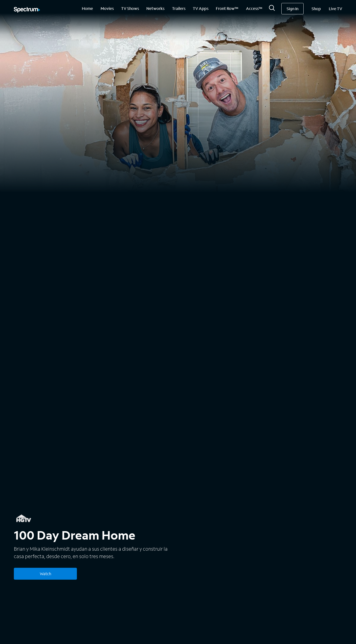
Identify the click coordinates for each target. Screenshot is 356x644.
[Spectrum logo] (27, 10)
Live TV (335, 9)
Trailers (179, 8)
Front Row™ (227, 8)
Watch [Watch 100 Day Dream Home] (45, 574)
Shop (316, 9)
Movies (107, 8)
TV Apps (201, 8)
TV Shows (130, 8)
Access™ (254, 8)
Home (87, 8)
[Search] (272, 9)
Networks (155, 8)
